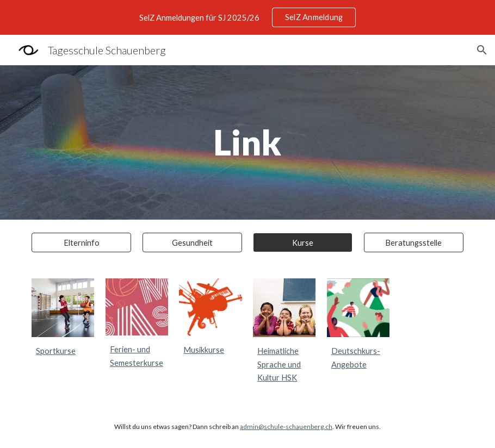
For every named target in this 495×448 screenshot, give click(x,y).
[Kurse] (303, 242)
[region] (247, 17)
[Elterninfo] (81, 242)
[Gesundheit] (192, 242)
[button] (482, 50)
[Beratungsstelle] (414, 242)
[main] (247, 142)
